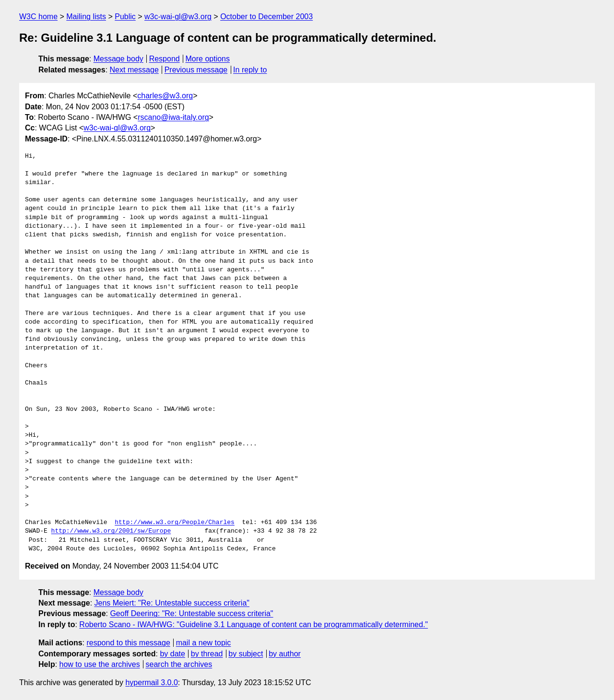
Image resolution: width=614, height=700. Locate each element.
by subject (246, 654)
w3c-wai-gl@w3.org (178, 17)
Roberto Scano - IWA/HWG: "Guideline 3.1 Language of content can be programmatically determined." (254, 624)
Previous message (196, 70)
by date (172, 654)
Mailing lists (86, 17)
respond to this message (128, 643)
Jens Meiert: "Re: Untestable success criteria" (172, 603)
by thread (207, 654)
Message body (118, 59)
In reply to (250, 70)
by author (285, 654)
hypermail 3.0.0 (151, 682)
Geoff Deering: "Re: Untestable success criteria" (191, 613)
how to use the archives (100, 664)
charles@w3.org (165, 96)
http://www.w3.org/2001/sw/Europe (111, 531)
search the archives (179, 664)
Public (125, 17)
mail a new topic (204, 643)
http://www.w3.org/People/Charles (175, 523)
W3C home (38, 17)
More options (208, 59)
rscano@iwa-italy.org (173, 117)
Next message (134, 70)
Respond (165, 59)
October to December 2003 (266, 17)
